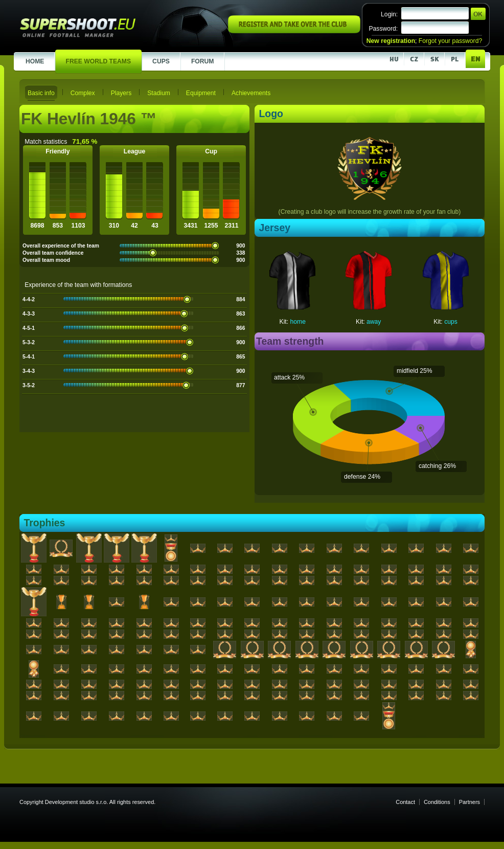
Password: (383, 29)
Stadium (159, 93)
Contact (405, 802)
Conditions (437, 802)
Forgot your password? (450, 41)
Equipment (201, 93)
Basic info (41, 93)
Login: (389, 14)
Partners (469, 802)
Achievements (251, 93)
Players (121, 93)
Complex (83, 93)
